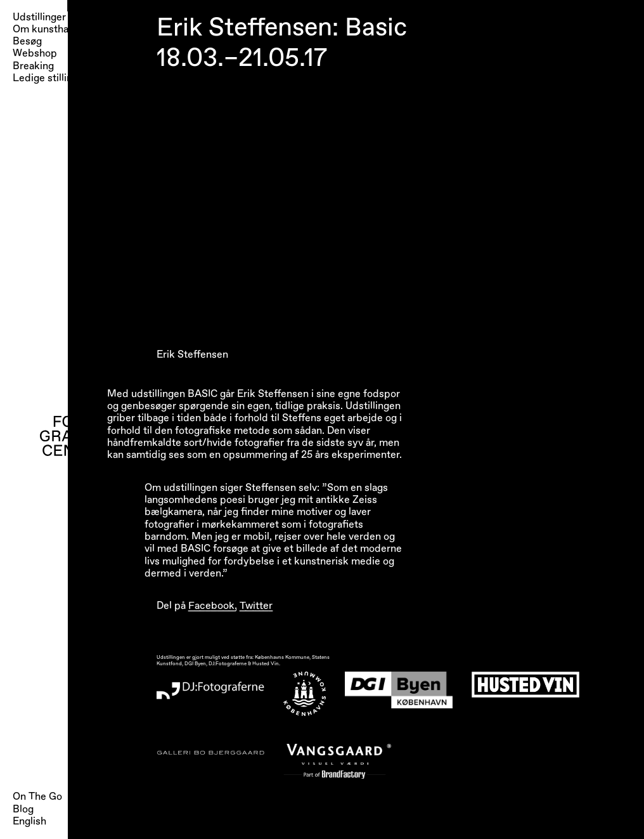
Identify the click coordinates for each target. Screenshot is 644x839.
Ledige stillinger (50, 78)
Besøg (27, 42)
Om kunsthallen (49, 29)
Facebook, (213, 606)
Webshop (35, 54)
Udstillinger (39, 17)
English (29, 821)
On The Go (37, 797)
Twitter (256, 606)
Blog (23, 809)
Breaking (33, 66)
